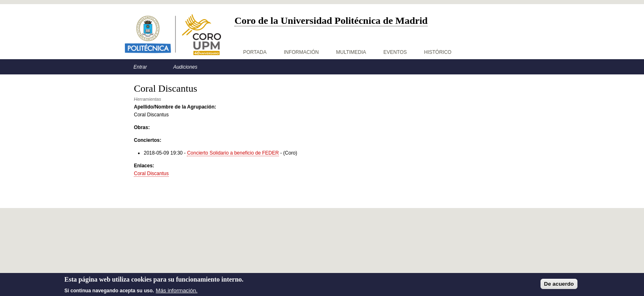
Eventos (395, 52)
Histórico (438, 52)
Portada (255, 52)
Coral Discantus (151, 173)
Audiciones (185, 67)
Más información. (176, 292)
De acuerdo (559, 285)
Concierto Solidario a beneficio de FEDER (233, 153)
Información (301, 52)
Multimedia (351, 52)
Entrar (140, 67)
